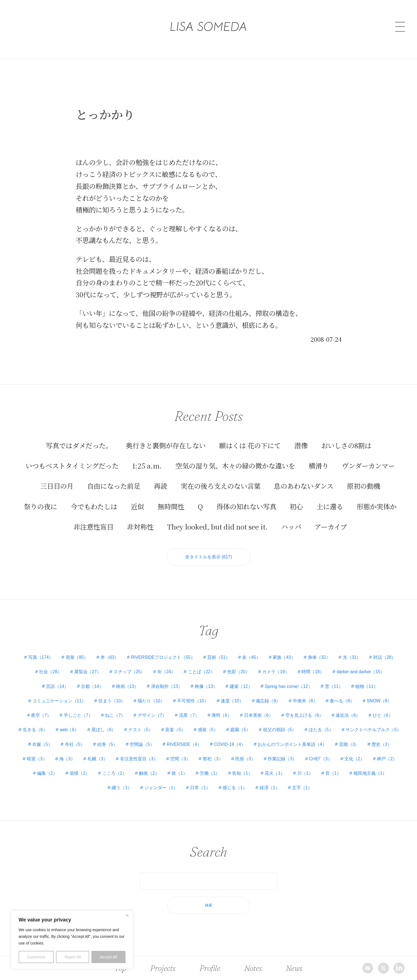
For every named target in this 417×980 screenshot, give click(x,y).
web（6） (102, 730)
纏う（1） (144, 788)
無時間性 (171, 506)
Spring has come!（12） (290, 687)
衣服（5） (107, 745)
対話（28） (388, 658)
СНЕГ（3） (389, 759)
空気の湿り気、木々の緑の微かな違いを (235, 465)
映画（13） (126, 687)
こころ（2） (169, 774)
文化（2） (34, 774)
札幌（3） (162, 759)
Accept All (108, 957)
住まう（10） (110, 701)
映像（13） (206, 687)
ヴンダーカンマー (368, 465)
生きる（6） (67, 730)
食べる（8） (344, 701)
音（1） (392, 774)
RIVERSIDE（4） (251, 745)
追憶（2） (134, 774)
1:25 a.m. (147, 465)
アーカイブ (331, 526)
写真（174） (38, 658)
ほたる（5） (358, 730)
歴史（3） (67, 759)
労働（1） (266, 774)
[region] (72, 940)
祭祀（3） (279, 759)
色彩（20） (239, 672)
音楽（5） (210, 730)
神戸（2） (67, 774)
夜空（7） (39, 716)
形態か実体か (377, 506)
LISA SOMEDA (208, 20)
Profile (210, 968)
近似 (137, 506)
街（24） (166, 672)
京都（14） (90, 687)
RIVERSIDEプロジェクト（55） (162, 658)
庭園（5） (276, 730)
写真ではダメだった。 (79, 445)
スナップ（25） (128, 672)
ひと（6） (386, 716)
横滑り (319, 465)
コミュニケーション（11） (57, 701)
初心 (296, 506)
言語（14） (55, 687)
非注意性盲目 (93, 526)
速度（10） (232, 701)
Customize (36, 957)
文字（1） (327, 788)
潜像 (301, 445)
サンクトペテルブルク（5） (56, 745)
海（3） (131, 759)
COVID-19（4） (298, 745)
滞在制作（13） (166, 687)
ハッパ (291, 526)
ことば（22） (201, 672)
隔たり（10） (150, 701)
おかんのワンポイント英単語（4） (361, 745)
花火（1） (333, 774)
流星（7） (189, 716)
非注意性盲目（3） (204, 759)
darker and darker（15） (363, 672)
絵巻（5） (173, 745)
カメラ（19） (277, 672)
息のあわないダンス (304, 486)
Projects (163, 968)
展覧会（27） (86, 672)
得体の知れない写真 (246, 506)
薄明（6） (222, 716)
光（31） (354, 658)
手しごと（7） (76, 716)
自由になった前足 (114, 486)
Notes (253, 968)
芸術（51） (219, 658)
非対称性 (140, 526)
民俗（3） (312, 759)
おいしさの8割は (346, 445)
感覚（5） (243, 730)
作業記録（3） (350, 759)
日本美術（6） (259, 716)
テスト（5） (174, 730)
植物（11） (370, 687)
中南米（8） (307, 701)
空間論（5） (209, 745)
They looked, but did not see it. (217, 526)
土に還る (330, 506)
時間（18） (315, 672)
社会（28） (48, 672)
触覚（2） (204, 774)
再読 (160, 486)
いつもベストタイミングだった (72, 465)
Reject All (73, 957)
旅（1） (235, 774)
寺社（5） (140, 745)
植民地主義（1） (104, 788)
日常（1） (223, 788)
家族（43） (285, 658)
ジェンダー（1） (184, 788)
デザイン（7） (151, 716)
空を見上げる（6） (306, 716)
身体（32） (321, 658)
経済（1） (294, 788)
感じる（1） (259, 788)
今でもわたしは (94, 506)
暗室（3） (100, 759)
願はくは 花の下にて (250, 445)
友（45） (252, 658)
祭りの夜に (40, 506)
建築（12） (242, 687)
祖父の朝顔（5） (315, 730)
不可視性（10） (192, 701)
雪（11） (336, 687)
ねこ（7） (114, 716)
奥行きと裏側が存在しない (166, 445)
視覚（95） (75, 658)
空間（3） (246, 759)
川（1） (363, 774)
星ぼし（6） (137, 730)
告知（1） (299, 774)
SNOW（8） (382, 701)
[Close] (127, 915)
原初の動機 (364, 486)
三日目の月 (57, 486)
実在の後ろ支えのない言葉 (221, 486)
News (293, 968)
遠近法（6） (350, 716)
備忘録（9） (269, 701)
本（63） (108, 658)
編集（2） (101, 774)
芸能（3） (34, 759)
